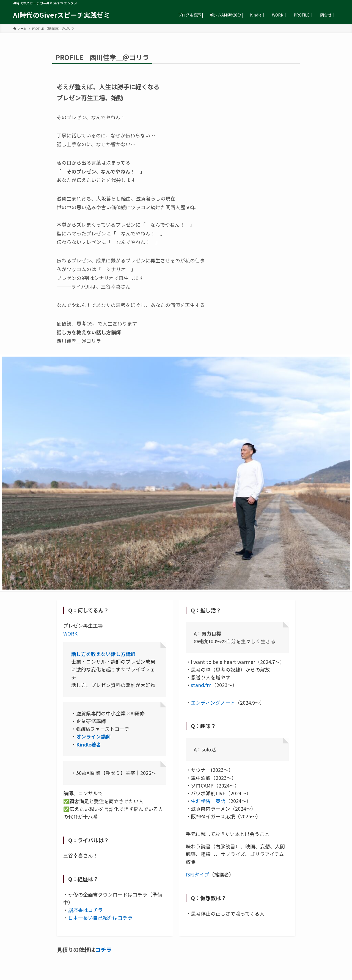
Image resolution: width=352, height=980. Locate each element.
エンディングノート (213, 703)
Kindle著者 (89, 744)
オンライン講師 (94, 736)
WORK (70, 633)
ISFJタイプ (198, 874)
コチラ (103, 950)
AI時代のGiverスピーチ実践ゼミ (62, 15)
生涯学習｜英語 (208, 801)
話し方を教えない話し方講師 (103, 654)
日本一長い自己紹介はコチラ (100, 918)
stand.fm (201, 685)
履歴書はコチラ (86, 910)
